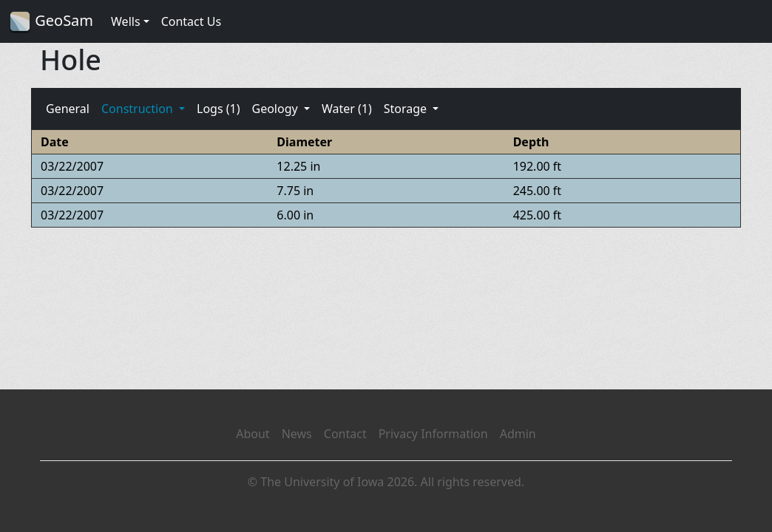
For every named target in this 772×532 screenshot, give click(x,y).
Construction (139, 109)
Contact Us (191, 21)
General (68, 109)
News (297, 434)
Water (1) (347, 109)
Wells (126, 21)
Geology (276, 109)
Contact (345, 434)
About (253, 434)
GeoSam (51, 22)
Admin (518, 434)
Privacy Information (433, 434)
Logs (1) (218, 109)
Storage (407, 109)
